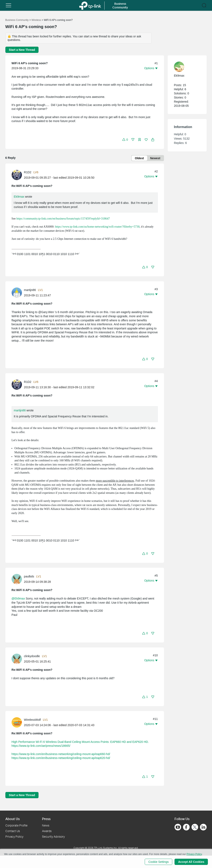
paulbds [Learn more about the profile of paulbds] (29, 577)
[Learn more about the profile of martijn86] (18, 292)
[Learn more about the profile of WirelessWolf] (18, 722)
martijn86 (20, 410)
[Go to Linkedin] (203, 827)
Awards (47, 831)
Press (46, 819)
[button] (8, 5)
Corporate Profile (16, 825)
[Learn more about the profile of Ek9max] (185, 67)
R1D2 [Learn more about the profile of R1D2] (28, 172)
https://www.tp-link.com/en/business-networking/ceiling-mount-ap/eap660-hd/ (61, 754)
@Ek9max (18, 599)
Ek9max (19, 197)
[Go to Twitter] (195, 828)
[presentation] (17, 175)
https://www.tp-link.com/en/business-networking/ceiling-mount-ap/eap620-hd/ (61, 758)
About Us (13, 819)
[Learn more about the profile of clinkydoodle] (18, 659)
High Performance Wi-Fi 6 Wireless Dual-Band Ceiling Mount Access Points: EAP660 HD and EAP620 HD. (80, 742)
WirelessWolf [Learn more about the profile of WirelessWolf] (32, 720)
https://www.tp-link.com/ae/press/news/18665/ (41, 746)
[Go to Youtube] (178, 827)
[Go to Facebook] (186, 827)
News (46, 825)
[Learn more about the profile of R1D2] (18, 175)
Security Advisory (53, 837)
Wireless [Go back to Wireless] (36, 20)
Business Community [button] (120, 5)
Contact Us (13, 831)
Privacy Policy (14, 837)
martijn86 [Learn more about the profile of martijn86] (30, 290)
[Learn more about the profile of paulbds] (18, 579)
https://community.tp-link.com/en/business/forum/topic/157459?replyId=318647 (63, 219)
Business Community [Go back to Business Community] (17, 20)
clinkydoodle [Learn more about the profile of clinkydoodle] (32, 656)
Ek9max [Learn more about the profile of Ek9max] (179, 76)
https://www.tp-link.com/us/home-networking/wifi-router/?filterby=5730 (97, 227)
